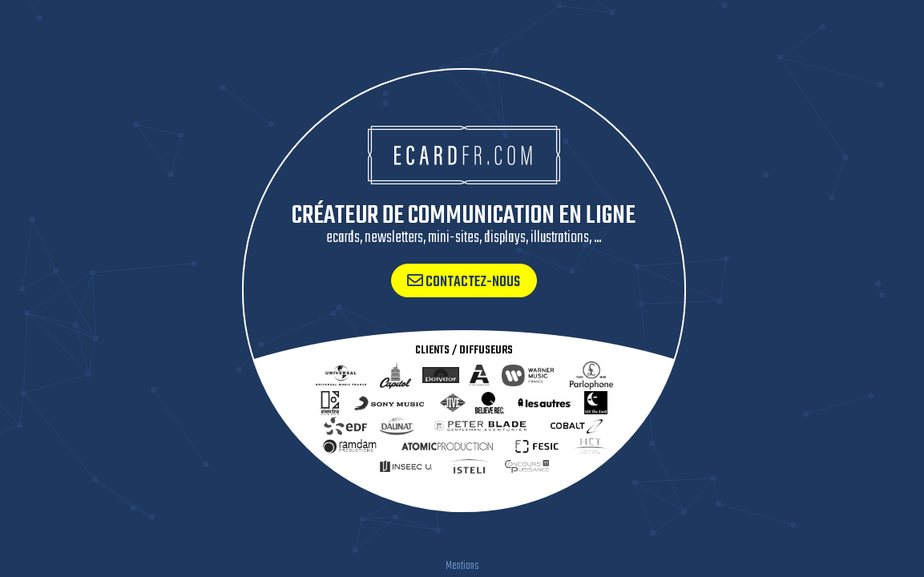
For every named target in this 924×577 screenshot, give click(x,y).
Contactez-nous (464, 282)
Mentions (462, 566)
